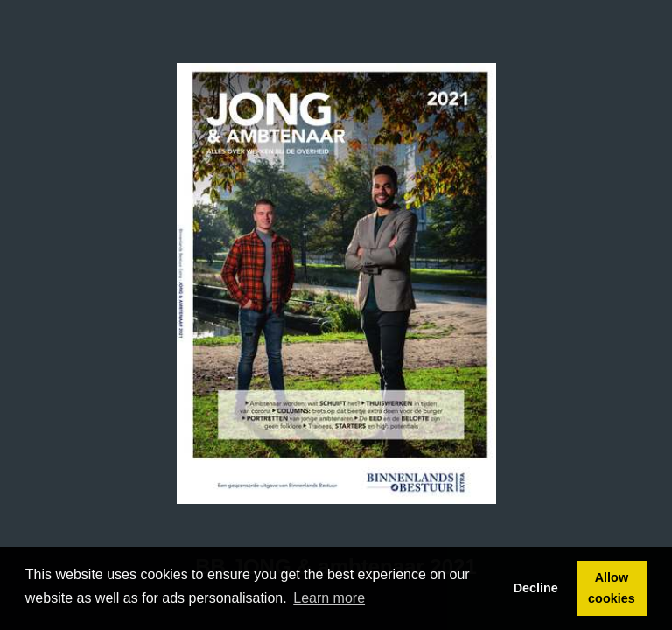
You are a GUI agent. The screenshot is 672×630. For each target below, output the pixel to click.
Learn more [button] (329, 598)
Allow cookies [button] (612, 588)
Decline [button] (536, 588)
